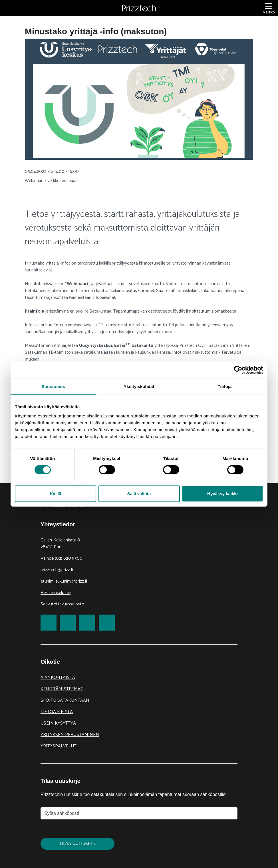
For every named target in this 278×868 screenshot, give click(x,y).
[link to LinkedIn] (87, 623)
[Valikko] (269, 8)
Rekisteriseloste (56, 593)
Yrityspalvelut (59, 746)
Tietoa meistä (57, 712)
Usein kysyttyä (58, 723)
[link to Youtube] (107, 623)
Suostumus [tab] (54, 386)
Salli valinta (139, 494)
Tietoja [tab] (225, 386)
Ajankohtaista (58, 678)
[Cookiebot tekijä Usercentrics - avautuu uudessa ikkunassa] (238, 370)
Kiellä (55, 494)
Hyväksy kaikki (222, 494)
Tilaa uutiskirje (77, 844)
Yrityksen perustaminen (70, 735)
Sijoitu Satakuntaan (65, 700)
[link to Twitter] (68, 623)
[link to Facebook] (49, 623)
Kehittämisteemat (62, 689)
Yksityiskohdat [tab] (139, 386)
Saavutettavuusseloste (62, 604)
